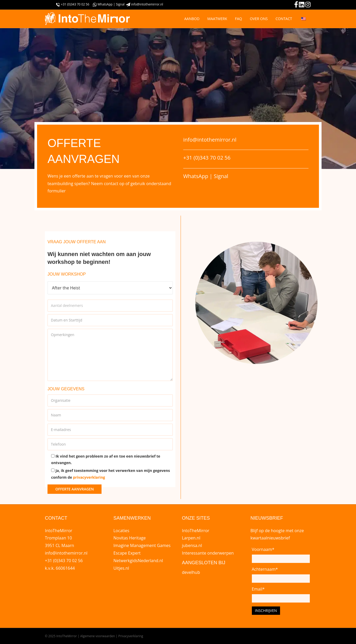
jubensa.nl (192, 545)
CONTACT (284, 19)
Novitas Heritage (130, 538)
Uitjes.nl (121, 568)
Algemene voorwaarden (97, 636)
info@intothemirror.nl (147, 4)
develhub (191, 572)
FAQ (238, 19)
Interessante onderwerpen (208, 553)
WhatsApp (106, 4)
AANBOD (192, 19)
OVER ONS (259, 19)
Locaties (121, 531)
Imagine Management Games (142, 545)
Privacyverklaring (131, 636)
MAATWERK (217, 19)
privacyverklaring (89, 477)
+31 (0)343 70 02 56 (75, 4)
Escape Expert (127, 553)
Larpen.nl (191, 538)
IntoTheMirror (196, 531)
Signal (121, 4)
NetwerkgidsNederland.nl (138, 561)
